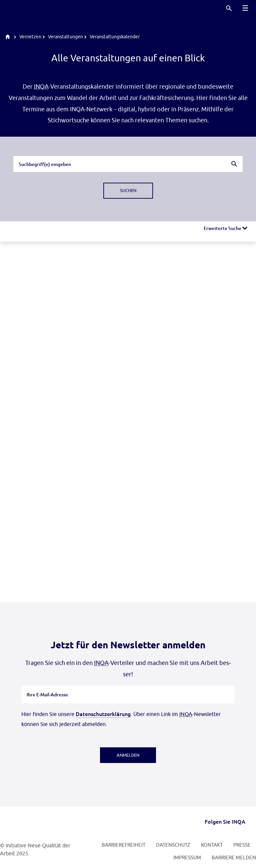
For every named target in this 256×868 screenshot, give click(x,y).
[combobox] (128, 164)
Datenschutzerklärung (103, 714)
